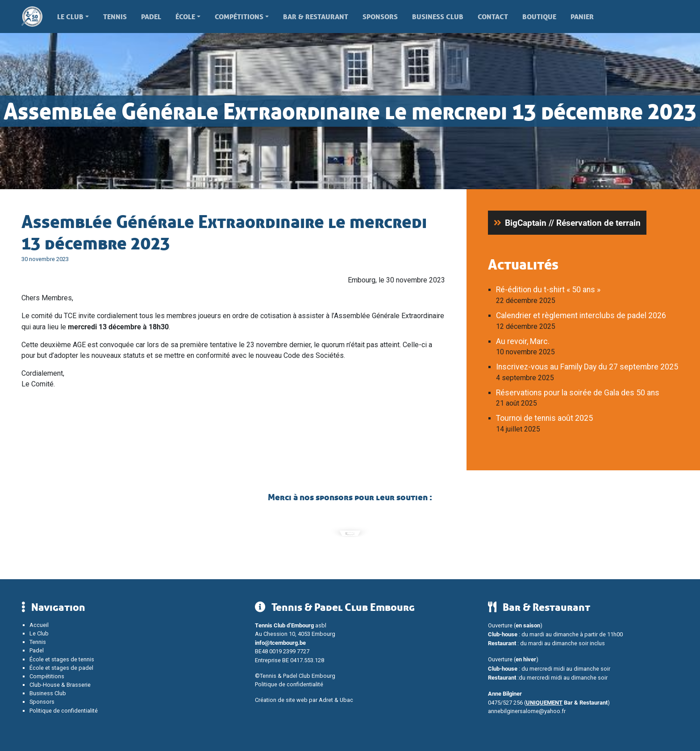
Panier (582, 17)
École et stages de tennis (62, 659)
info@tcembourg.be (280, 642)
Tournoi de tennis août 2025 (544, 418)
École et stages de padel (61, 668)
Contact (493, 17)
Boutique (539, 17)
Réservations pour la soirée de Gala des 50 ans (578, 393)
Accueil (39, 625)
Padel (151, 17)
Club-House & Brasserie (60, 685)
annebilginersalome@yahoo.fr (527, 711)
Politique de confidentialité (64, 711)
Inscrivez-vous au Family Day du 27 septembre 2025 (587, 367)
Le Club (70, 17)
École (185, 17)
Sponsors (380, 17)
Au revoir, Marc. (523, 341)
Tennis (115, 17)
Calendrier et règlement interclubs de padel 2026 (581, 315)
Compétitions (239, 17)
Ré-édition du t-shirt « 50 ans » (548, 290)
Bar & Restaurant (316, 17)
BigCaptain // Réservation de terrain (573, 222)
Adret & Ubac (336, 700)
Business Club (438, 17)
